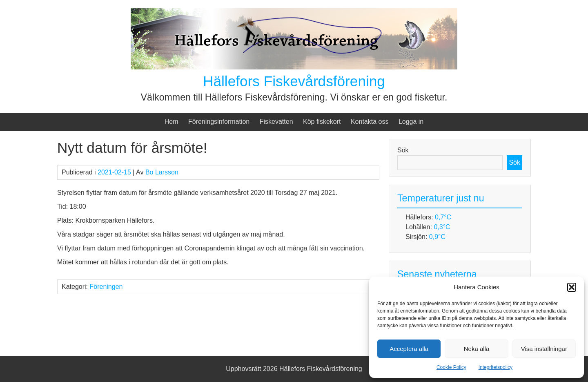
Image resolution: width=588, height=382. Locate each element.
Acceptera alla (409, 349)
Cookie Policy (451, 367)
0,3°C (442, 227)
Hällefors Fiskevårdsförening (294, 81)
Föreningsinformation (219, 122)
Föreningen (106, 287)
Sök (403, 150)
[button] (572, 287)
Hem (171, 122)
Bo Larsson (162, 172)
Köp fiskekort (322, 122)
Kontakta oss (370, 122)
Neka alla (477, 349)
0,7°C (443, 217)
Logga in (411, 122)
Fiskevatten (276, 122)
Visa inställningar (544, 349)
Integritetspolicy (496, 367)
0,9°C (437, 237)
